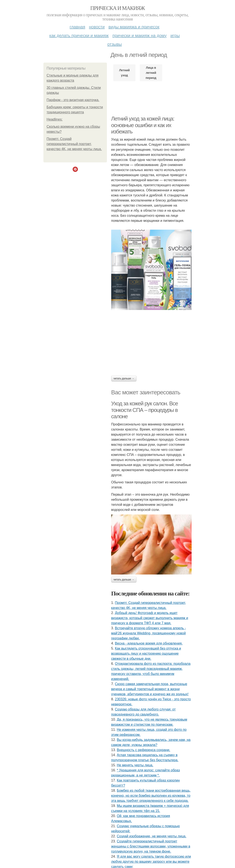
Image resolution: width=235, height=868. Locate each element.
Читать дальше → (124, 378)
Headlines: (55, 119)
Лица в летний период (151, 73)
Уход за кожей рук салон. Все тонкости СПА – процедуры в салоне (144, 410)
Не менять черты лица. (135, 765)
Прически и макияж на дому (140, 36)
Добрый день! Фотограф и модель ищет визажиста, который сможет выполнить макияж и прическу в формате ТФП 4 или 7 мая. (150, 618)
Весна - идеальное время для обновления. (149, 643)
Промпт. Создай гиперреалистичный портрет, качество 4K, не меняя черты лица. (74, 144)
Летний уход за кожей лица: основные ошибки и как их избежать (143, 125)
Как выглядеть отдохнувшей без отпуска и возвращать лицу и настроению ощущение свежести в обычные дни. (146, 653)
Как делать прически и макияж (79, 36)
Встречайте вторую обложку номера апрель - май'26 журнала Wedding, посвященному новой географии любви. (149, 633)
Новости (97, 27)
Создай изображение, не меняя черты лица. (152, 836)
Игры (175, 36)
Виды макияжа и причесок (134, 27)
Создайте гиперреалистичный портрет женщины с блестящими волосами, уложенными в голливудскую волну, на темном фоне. (151, 846)
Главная (77, 27)
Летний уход (124, 73)
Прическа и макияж (118, 8)
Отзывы (115, 44)
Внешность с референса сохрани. (144, 750)
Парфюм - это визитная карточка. (73, 100)
